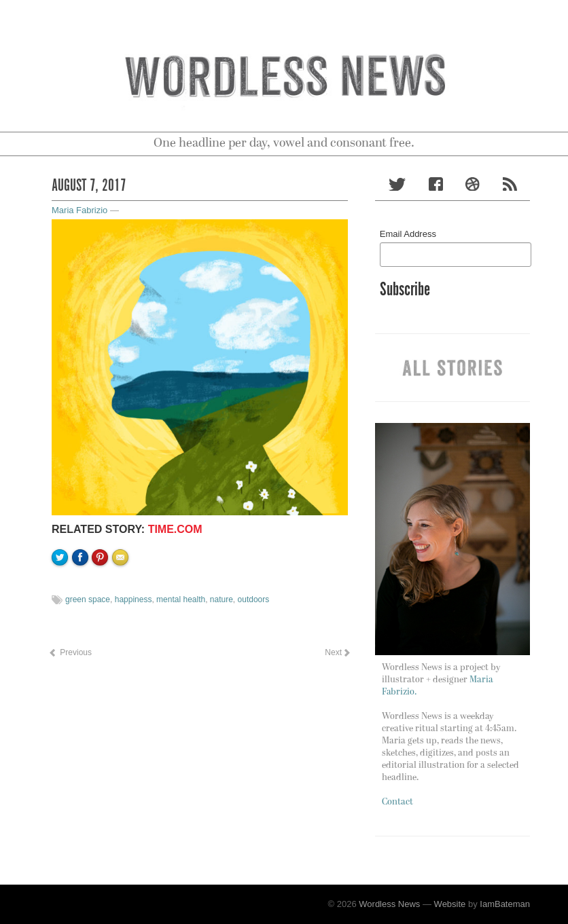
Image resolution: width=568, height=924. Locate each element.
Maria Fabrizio (79, 210)
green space (88, 599)
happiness (134, 599)
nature (221, 599)
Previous (70, 652)
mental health (181, 599)
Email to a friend (122, 604)
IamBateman (505, 904)
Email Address (408, 234)
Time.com (175, 529)
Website (450, 904)
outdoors (254, 599)
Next (337, 652)
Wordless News (389, 904)
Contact (397, 802)
